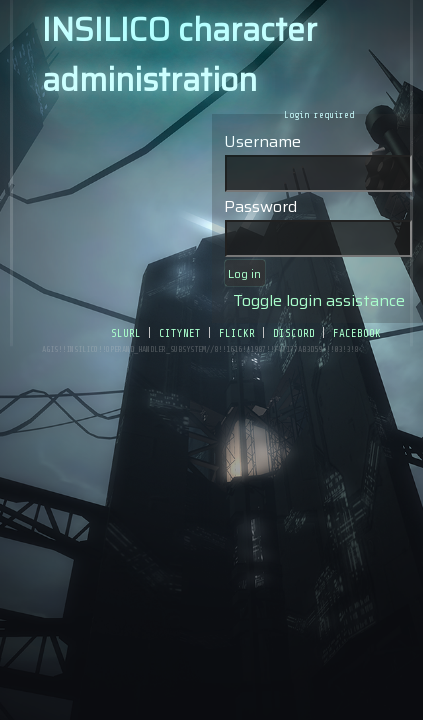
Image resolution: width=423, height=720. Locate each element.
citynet (180, 332)
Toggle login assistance (319, 300)
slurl (126, 332)
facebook (357, 332)
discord (294, 332)
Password (260, 206)
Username (262, 141)
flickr (237, 332)
